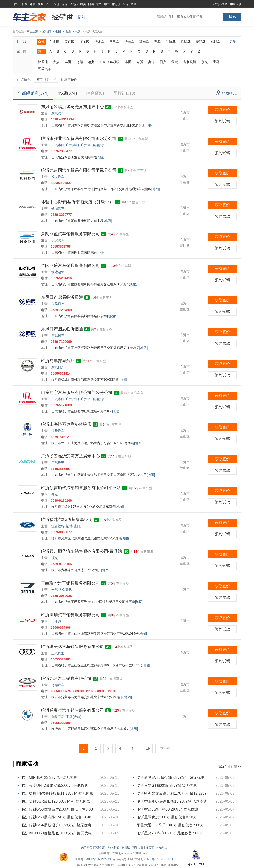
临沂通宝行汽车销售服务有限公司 (73, 710)
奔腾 (140, 62)
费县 (157, 42)
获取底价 (222, 110)
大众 (56, 62)
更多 (234, 41)
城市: (46, 79)
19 (148, 748)
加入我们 (114, 847)
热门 (41, 51)
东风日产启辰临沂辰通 (62, 297)
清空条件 (69, 79)
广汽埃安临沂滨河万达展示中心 (70, 456)
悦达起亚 (58, 272)
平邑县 (114, 42)
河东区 (84, 42)
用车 (107, 4)
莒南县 (144, 42)
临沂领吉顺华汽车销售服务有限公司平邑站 (81, 488)
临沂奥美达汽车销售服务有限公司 (73, 647)
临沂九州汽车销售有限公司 (66, 678)
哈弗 (91, 62)
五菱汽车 (45, 69)
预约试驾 (222, 121)
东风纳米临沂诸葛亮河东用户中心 (73, 107)
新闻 (25, 4)
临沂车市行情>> (230, 766)
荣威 (175, 62)
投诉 (125, 4)
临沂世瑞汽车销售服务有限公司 (70, 615)
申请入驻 (236, 4)
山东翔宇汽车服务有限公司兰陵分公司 (77, 393)
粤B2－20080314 (163, 859)
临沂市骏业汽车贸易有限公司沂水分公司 (79, 138)
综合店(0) (95, 93)
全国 (58, 32)
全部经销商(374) (33, 93)
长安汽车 (58, 177)
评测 (33, 4)
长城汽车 (58, 209)
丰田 (68, 62)
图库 (49, 4)
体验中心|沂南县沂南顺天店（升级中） (77, 202)
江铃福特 (58, 526)
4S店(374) (67, 93)
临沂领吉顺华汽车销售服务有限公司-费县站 (82, 551)
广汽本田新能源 (92, 145)
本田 (128, 62)
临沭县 (186, 42)
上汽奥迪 (58, 653)
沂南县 (129, 42)
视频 (41, 4)
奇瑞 (80, 62)
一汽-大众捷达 (62, 590)
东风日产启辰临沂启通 (62, 329)
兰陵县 (171, 42)
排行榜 (116, 4)
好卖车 (150, 847)
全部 (41, 42)
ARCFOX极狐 (110, 62)
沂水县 (99, 42)
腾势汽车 (58, 431)
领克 (55, 494)
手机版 (126, 847)
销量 (133, 4)
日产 (163, 62)
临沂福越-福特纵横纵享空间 (67, 520)
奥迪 (151, 62)
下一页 (165, 748)
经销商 (74, 4)
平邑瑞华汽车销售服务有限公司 (70, 583)
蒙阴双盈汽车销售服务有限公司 (70, 234)
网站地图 (138, 847)
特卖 (83, 4)
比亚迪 (43, 62)
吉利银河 (190, 62)
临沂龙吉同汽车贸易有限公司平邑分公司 (79, 170)
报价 (56, 4)
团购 (91, 4)
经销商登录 (220, 4)
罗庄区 (70, 42)
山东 (68, 32)
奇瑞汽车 (58, 685)
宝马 (216, 62)
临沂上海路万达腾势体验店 (66, 424)
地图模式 (226, 93)
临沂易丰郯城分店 (58, 361)
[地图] (149, 125)
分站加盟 (162, 847)
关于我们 (87, 847)
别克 (205, 62)
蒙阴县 (201, 42)
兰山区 (55, 42)
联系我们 (100, 847)
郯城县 (216, 42)
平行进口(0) (124, 93)
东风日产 (58, 304)
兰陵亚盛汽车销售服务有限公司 (70, 266)
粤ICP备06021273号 (99, 859)
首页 (17, 4)
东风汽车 (58, 113)
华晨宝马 (58, 717)
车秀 (99, 4)
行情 (64, 4)
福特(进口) (74, 526)
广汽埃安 (58, 463)
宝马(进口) (74, 717)
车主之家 (32, 32)
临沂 (82, 17)
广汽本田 (58, 145)
